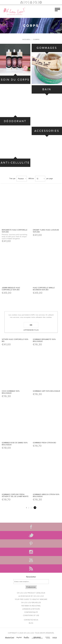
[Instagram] (31, 552)
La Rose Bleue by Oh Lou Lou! (31, 596)
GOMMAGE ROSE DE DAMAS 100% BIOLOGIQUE (15, 444)
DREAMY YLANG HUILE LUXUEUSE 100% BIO (46, 231)
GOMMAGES (47, 48)
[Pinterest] (31, 544)
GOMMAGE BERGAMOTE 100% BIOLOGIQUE (44, 340)
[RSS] (31, 569)
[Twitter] (31, 535)
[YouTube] (31, 560)
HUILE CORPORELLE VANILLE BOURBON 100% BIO (44, 289)
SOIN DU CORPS (15, 80)
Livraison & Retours (31, 609)
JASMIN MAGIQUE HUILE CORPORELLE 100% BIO (11, 289)
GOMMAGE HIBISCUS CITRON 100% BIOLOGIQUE (46, 495)
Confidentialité (31, 612)
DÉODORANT (15, 121)
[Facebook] (31, 527)
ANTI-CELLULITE (15, 163)
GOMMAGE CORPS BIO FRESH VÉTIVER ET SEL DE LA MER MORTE (15, 495)
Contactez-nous (31, 620)
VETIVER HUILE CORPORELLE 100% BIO (15, 340)
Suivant (35, 508)
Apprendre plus (31, 330)
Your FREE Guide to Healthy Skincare (31, 599)
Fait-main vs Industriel (31, 606)
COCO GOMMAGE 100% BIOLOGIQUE (11, 392)
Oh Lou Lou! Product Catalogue (31, 593)
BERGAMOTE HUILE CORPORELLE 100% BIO (15, 231)
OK (31, 325)
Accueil (27, 39)
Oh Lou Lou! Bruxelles (31, 603)
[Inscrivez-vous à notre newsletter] (31, 582)
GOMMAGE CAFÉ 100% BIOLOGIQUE (46, 391)
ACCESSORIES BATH (47, 135)
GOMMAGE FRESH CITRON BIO (44, 443)
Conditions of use (31, 615)
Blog (31, 623)
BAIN (47, 89)
